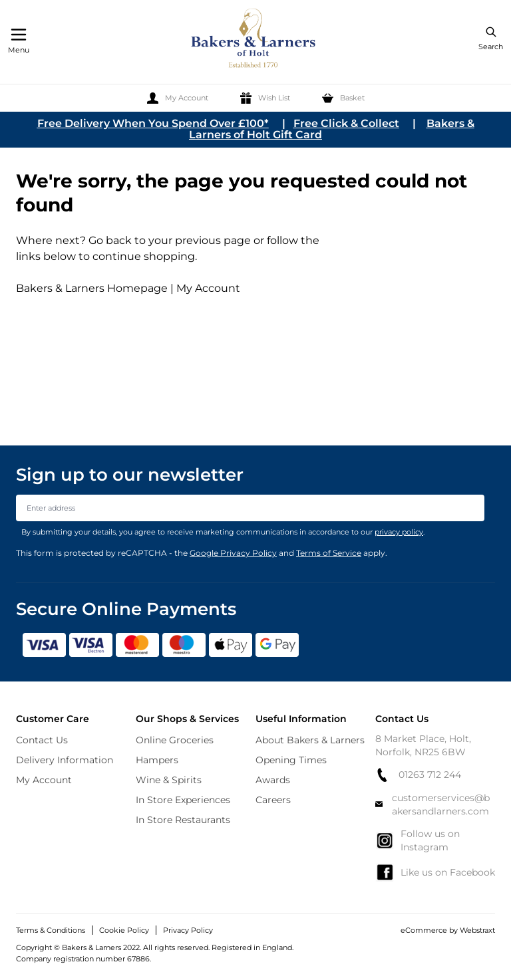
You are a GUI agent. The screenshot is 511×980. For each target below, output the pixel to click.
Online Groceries (175, 740)
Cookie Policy (124, 930)
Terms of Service (329, 553)
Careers (273, 800)
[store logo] (254, 40)
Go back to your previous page (168, 240)
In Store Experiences (183, 800)
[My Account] (178, 98)
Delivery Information (65, 760)
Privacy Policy (188, 930)
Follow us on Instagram (418, 840)
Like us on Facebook (435, 872)
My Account (208, 288)
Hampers (157, 760)
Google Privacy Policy (233, 553)
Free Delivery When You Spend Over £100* (153, 123)
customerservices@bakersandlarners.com (432, 804)
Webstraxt (477, 930)
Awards (273, 780)
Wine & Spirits (169, 780)
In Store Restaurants (183, 820)
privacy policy (399, 532)
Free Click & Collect (346, 123)
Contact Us (42, 740)
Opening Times (291, 760)
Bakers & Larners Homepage (92, 288)
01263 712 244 (418, 775)
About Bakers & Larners (310, 740)
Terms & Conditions (51, 930)
